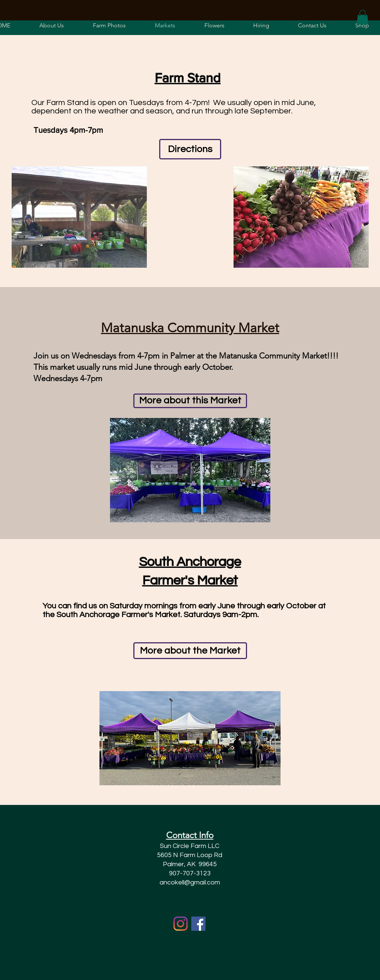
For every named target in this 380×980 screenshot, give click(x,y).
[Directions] (190, 149)
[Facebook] (198, 924)
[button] (214, 26)
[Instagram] (181, 924)
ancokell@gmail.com (190, 882)
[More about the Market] (190, 651)
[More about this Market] (190, 401)
